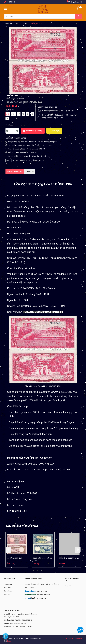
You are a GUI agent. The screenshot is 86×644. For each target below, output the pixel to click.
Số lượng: (9, 125)
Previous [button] (8, 550)
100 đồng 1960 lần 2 (14, 558)
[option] (17, 550)
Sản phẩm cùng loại (22, 526)
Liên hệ (7, 594)
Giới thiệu (8, 587)
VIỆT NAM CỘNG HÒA (37, 161)
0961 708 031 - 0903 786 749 (21, 620)
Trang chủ (8, 584)
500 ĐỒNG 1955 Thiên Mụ (69, 558)
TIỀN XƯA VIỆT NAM (20, 161)
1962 (8, 161)
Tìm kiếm (78, 638)
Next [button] (78, 550)
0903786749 (11, 2)
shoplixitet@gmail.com (18, 623)
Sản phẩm (8, 591)
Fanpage (68, 586)
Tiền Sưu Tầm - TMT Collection (23, 626)
